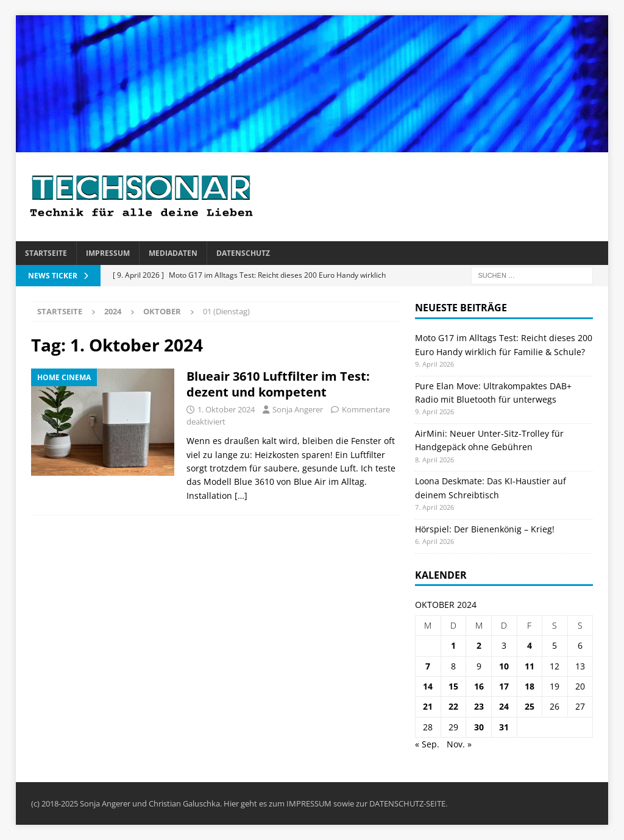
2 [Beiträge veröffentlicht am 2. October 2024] (479, 645)
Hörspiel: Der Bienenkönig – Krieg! (485, 529)
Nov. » (459, 744)
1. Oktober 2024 (226, 409)
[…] (241, 496)
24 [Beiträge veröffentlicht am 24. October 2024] (504, 706)
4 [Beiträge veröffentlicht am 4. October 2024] (530, 645)
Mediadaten (173, 253)
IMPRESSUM (309, 803)
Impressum (108, 253)
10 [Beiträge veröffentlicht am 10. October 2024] (504, 666)
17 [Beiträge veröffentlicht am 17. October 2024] (504, 686)
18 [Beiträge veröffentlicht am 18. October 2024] (530, 686)
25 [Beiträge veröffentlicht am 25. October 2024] (530, 706)
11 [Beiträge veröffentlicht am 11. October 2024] (530, 666)
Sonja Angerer (298, 409)
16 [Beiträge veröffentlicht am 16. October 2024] (479, 686)
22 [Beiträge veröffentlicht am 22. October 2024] (453, 706)
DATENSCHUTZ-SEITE (407, 803)
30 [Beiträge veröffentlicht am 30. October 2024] (479, 727)
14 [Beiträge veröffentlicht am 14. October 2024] (428, 686)
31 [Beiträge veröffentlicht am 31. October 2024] (504, 727)
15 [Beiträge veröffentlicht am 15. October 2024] (453, 686)
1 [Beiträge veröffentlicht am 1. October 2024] (453, 645)
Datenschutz (243, 253)
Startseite (46, 253)
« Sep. (427, 744)
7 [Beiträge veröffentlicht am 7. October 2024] (428, 666)
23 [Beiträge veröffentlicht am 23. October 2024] (479, 706)
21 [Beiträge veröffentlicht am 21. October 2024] (428, 706)
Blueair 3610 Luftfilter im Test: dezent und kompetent (278, 384)
